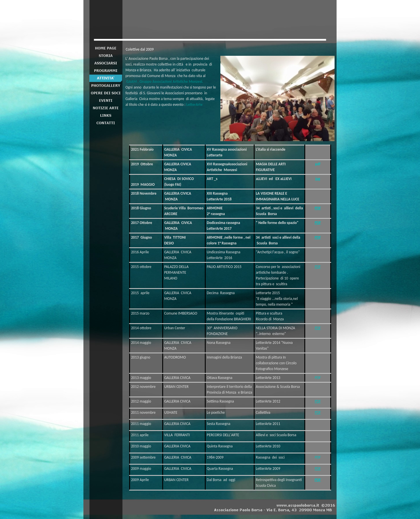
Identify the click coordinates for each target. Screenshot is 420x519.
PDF (318, 208)
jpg (318, 179)
